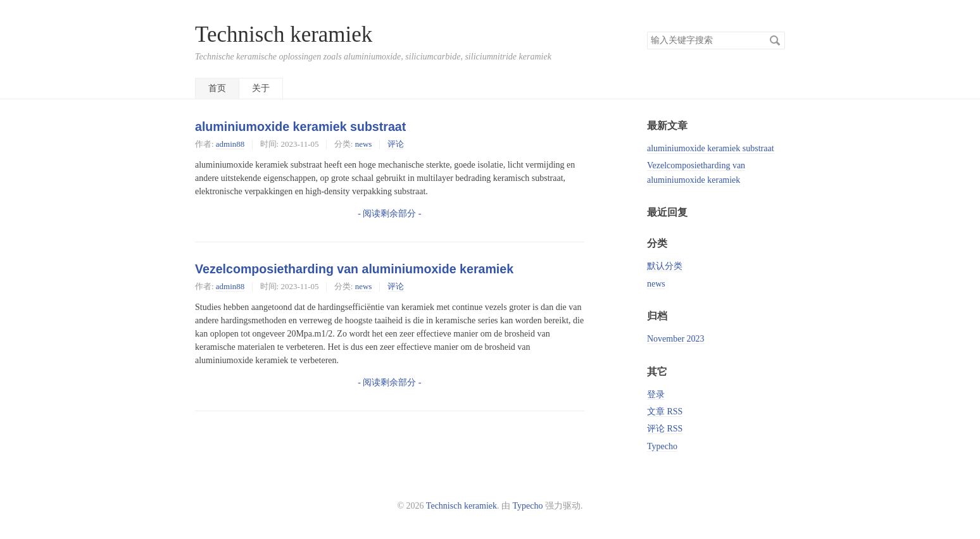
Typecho (662, 446)
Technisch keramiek (284, 34)
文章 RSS (665, 412)
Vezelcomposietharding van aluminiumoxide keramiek (354, 269)
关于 (261, 88)
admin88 (230, 144)
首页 (217, 88)
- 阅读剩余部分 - (389, 214)
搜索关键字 (647, 31)
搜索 (775, 40)
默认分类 (665, 266)
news (364, 144)
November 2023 (676, 339)
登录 (656, 394)
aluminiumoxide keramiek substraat (300, 127)
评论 (396, 144)
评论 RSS (665, 429)
